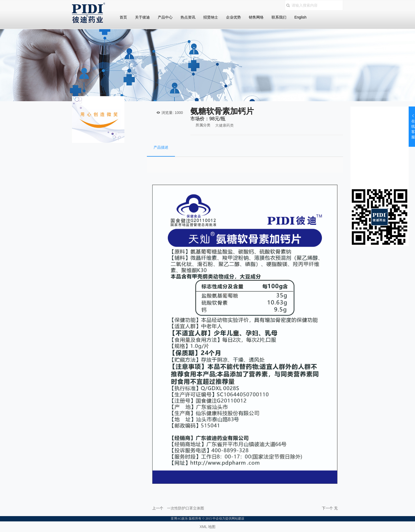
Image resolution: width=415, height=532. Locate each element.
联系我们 (279, 17)
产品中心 (165, 17)
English (300, 17)
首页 (123, 17)
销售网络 (256, 17)
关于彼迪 (142, 17)
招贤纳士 (211, 17)
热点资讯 (188, 17)
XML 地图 (207, 527)
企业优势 (233, 17)
